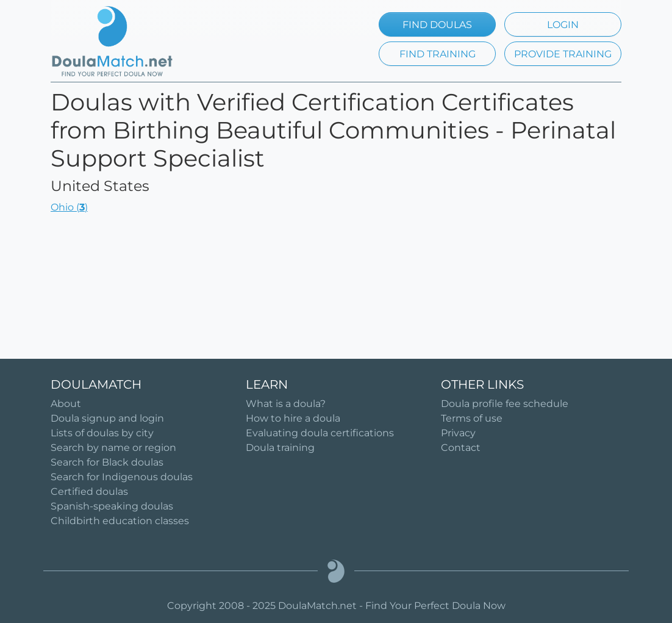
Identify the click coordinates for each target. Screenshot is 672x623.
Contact (461, 448)
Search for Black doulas (107, 462)
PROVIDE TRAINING (563, 54)
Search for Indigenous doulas (122, 477)
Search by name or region (113, 448)
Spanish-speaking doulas (112, 506)
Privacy (458, 433)
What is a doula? (286, 404)
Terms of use (472, 418)
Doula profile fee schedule (505, 404)
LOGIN (563, 25)
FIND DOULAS (437, 25)
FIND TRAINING (438, 54)
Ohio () (69, 207)
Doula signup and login (107, 418)
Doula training (280, 448)
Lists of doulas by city (102, 433)
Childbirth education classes (120, 521)
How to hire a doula (293, 418)
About (66, 404)
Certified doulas (89, 492)
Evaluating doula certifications (320, 433)
